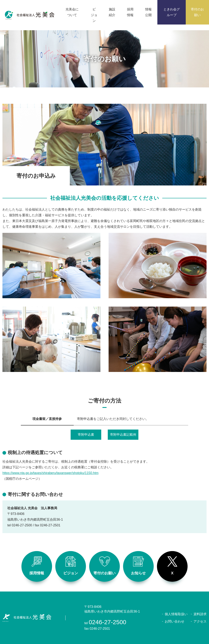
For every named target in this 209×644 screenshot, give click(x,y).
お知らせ (138, 566)
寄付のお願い (104, 566)
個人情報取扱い (176, 614)
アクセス (200, 621)
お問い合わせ (175, 621)
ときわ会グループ (172, 12)
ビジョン (71, 566)
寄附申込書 (86, 435)
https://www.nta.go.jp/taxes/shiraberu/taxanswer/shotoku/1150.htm (50, 473)
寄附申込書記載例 (123, 435)
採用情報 (37, 566)
